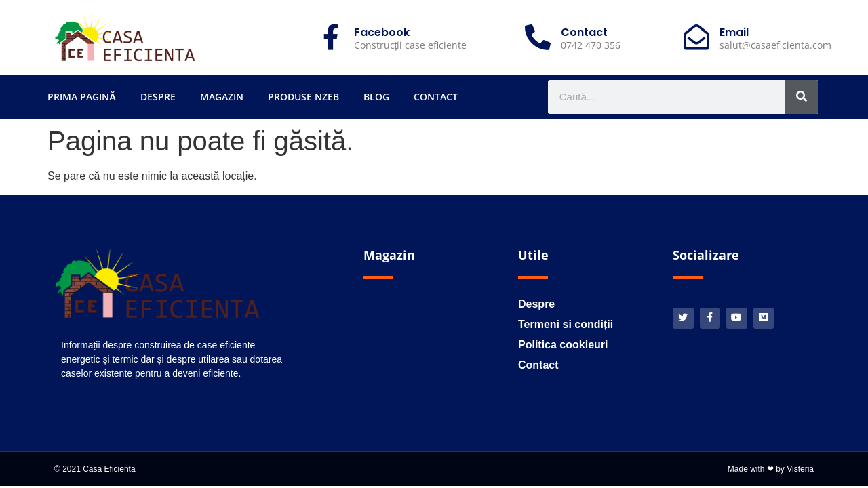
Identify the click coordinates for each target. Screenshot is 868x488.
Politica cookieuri (563, 345)
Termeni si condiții (566, 324)
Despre (158, 97)
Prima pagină (82, 97)
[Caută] (802, 97)
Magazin (222, 97)
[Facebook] (331, 37)
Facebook (382, 32)
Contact (436, 97)
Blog (376, 97)
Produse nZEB (303, 97)
